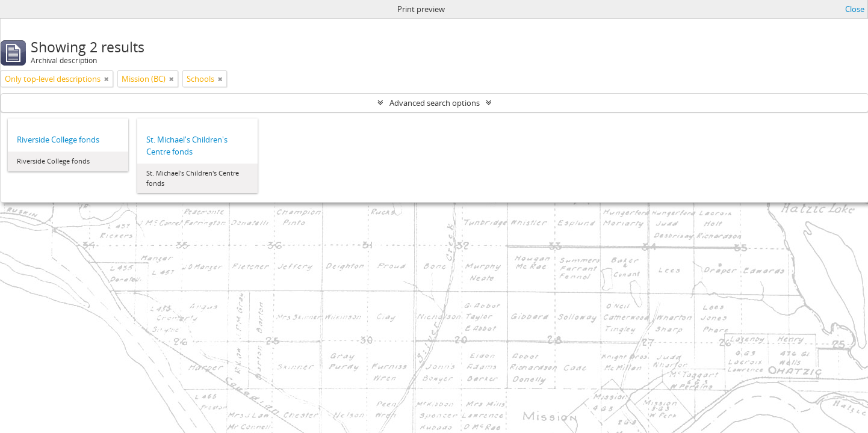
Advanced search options (435, 103)
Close (855, 9)
